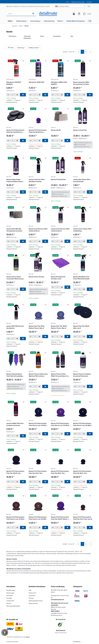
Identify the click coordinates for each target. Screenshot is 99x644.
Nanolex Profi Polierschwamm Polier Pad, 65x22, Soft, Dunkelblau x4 (60, 472)
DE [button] (67, 2)
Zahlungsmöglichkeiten (13, 606)
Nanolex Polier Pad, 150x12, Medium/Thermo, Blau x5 (37, 327)
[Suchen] (19, 14)
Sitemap (31, 598)
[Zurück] (78, 52)
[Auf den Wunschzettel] (23, 61)
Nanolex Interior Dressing (36, 277)
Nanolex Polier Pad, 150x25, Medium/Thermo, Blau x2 (59, 327)
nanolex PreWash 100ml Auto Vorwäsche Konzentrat (15, 424)
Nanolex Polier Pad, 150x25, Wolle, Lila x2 (81, 327)
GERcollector (12, 36)
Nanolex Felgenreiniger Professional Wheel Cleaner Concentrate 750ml (15, 181)
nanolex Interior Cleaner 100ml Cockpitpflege (82, 230)
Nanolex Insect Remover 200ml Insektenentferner (38, 230)
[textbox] (70, 6)
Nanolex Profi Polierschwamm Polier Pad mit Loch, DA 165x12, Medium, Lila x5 (60, 424)
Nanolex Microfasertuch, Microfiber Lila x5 (58, 278)
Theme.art (83, 642)
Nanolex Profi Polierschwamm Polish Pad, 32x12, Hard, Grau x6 (83, 518)
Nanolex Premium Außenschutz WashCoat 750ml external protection (38, 375)
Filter (11, 48)
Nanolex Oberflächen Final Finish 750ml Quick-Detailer (81, 278)
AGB (30, 590)
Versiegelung (57, 36)
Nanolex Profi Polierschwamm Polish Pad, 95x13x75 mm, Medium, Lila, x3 (38, 131)
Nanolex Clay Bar (56, 130)
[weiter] (90, 52)
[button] (74, 14)
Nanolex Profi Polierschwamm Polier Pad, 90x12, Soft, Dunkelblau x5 (82, 472)
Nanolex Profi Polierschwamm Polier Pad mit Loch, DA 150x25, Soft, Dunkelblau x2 (38, 424)
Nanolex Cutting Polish (80, 130)
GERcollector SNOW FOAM (36, 82)
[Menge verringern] (8, 95)
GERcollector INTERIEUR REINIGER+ (14, 83)
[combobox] (70, 6)
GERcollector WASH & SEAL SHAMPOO (59, 83)
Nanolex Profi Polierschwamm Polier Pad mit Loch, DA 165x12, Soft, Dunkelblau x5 (82, 424)
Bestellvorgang (11, 590)
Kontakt (89, 2)
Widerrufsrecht (33, 603)
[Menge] (13, 95)
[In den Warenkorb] (23, 95)
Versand (9, 603)
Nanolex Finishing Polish (58, 179)
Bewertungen (10, 593)
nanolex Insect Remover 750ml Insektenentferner (60, 230)
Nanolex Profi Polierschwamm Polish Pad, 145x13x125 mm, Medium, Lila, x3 (15, 131)
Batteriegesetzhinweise (36, 601)
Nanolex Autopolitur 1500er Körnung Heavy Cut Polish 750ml (81, 83)
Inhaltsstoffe (10, 601)
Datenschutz (32, 593)
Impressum (32, 595)
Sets (72, 36)
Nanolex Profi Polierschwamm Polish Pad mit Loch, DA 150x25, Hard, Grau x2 (16, 518)
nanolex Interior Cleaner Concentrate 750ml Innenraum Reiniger (16, 278)
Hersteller (9, 598)
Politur (42, 36)
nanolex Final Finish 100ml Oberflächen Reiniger (37, 180)
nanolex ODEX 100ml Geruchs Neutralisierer (15, 327)
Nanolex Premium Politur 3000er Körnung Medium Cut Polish (60, 375)
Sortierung (21, 48)
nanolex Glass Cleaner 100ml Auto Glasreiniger (82, 180)
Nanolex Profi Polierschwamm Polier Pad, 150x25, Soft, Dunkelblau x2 (15, 472)
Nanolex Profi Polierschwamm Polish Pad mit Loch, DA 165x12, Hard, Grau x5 (38, 518)
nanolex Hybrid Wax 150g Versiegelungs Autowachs (14, 230)
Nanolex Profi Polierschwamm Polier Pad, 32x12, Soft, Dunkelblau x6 (38, 472)
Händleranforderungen (78, 2)
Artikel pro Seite (33, 48)
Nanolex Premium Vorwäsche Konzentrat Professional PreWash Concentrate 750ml (82, 375)
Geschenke (10, 595)
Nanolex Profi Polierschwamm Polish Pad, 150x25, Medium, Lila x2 (61, 518)
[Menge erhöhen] (17, 95)
